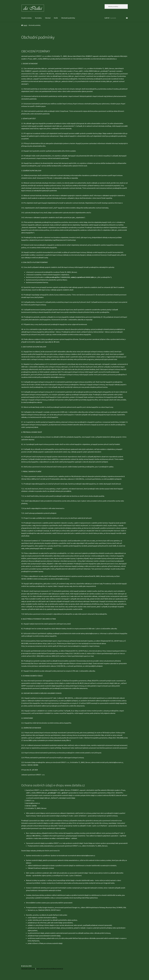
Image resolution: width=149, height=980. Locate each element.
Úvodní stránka (26, 18)
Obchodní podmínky (68, 18)
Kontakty (38, 18)
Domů (25, 25)
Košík (56, 18)
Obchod (48, 18)
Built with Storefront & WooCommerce (50, 969)
